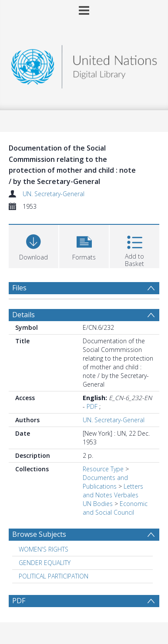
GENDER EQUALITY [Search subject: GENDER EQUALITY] (45, 563)
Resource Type (103, 469)
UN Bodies (98, 504)
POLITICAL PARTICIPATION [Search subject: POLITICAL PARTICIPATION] (54, 576)
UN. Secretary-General (54, 194)
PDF (92, 406)
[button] (84, 245)
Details (24, 315)
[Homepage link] (84, 64)
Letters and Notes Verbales (113, 491)
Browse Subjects (39, 534)
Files (19, 288)
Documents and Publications (105, 482)
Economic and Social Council (115, 508)
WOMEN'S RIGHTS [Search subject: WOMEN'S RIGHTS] (44, 549)
